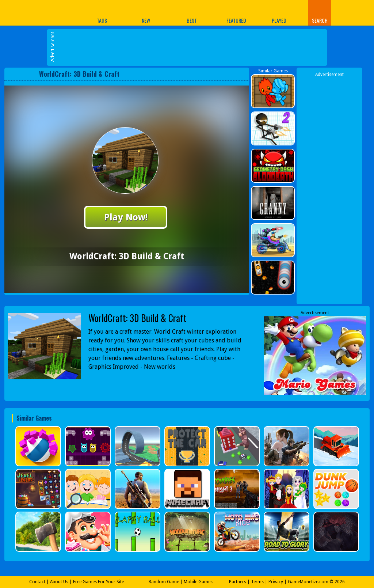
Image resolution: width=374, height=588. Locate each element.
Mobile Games (198, 582)
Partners (238, 582)
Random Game (164, 582)
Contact (37, 582)
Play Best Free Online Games (33, 13)
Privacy (276, 582)
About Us (59, 582)
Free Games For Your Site (98, 582)
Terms (257, 582)
